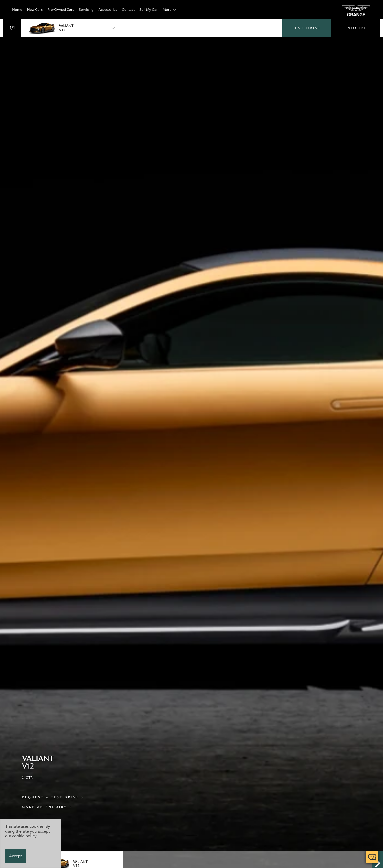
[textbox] (70, 28)
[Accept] (16, 856)
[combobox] (70, 28)
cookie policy (24, 836)
